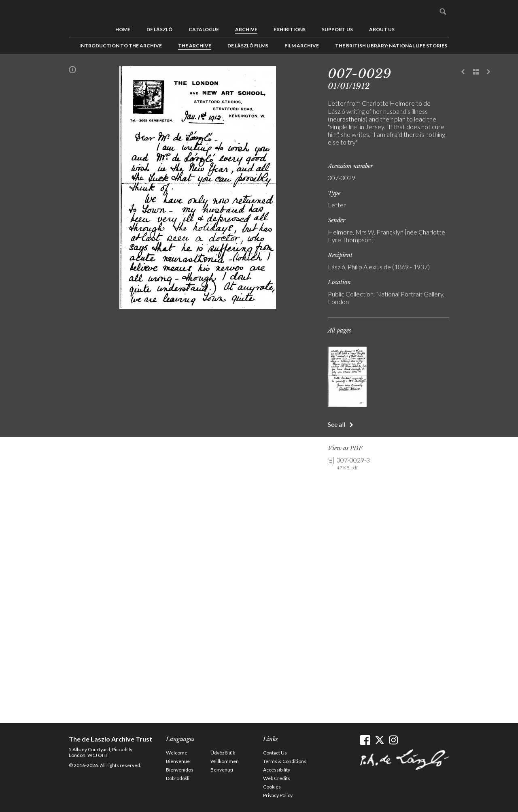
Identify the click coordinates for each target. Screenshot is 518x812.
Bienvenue (178, 761)
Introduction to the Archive (121, 46)
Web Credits (277, 778)
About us (382, 29)
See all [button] (336, 424)
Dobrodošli (178, 778)
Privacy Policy (278, 795)
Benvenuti (222, 770)
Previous (463, 72)
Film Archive (302, 46)
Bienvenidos (180, 770)
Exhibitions (290, 29)
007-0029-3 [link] (353, 464)
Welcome (177, 753)
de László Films (248, 46)
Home (123, 29)
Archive (246, 29)
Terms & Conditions (285, 761)
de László (159, 29)
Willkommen (225, 761)
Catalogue (204, 29)
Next (488, 72)
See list (476, 72)
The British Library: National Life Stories (391, 46)
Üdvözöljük (223, 753)
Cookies (272, 787)
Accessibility (277, 770)
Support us (337, 29)
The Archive (195, 46)
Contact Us (275, 753)
